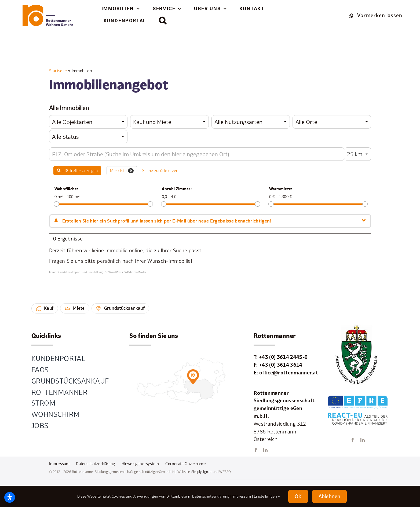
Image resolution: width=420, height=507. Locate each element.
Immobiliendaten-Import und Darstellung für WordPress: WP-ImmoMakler (98, 272)
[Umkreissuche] (197, 154)
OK (298, 496)
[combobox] (88, 122)
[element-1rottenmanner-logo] (48, 7)
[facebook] (256, 450)
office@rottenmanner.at (289, 373)
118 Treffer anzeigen (77, 171)
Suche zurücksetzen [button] (160, 171)
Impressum (242, 496)
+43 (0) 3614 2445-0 (283, 357)
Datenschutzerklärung (211, 496)
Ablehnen (329, 496)
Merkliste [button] (122, 171)
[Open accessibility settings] (10, 497)
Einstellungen (267, 496)
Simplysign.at (202, 472)
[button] (163, 20)
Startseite (58, 71)
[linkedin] (265, 450)
